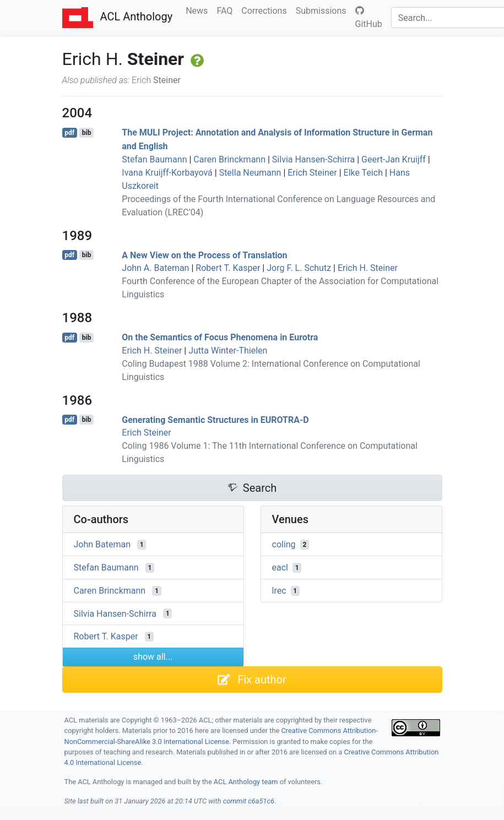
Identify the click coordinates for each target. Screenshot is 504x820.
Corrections (266, 10)
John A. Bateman (155, 268)
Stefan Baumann (154, 159)
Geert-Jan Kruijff (394, 159)
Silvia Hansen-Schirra (313, 159)
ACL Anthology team (246, 782)
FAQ (227, 10)
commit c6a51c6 (249, 801)
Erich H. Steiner (368, 268)
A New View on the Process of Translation (204, 255)
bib (87, 133)
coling (284, 544)
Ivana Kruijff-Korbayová (167, 173)
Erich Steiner (312, 173)
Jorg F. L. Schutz (299, 268)
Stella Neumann (250, 173)
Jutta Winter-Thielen (228, 351)
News (199, 10)
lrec (279, 591)
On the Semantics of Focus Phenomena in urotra (220, 337)
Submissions (323, 10)
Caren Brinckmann (229, 159)
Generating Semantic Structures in (215, 419)
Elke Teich (363, 173)
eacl (280, 568)
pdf (69, 133)
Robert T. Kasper (228, 268)
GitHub (369, 18)
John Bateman (102, 544)
